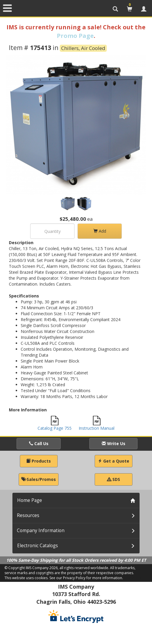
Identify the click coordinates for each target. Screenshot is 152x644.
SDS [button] (114, 479)
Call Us (39, 443)
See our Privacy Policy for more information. (86, 578)
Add (100, 231)
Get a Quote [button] (114, 461)
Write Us (114, 443)
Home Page (30, 500)
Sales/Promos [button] (39, 479)
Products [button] (39, 461)
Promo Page (75, 36)
